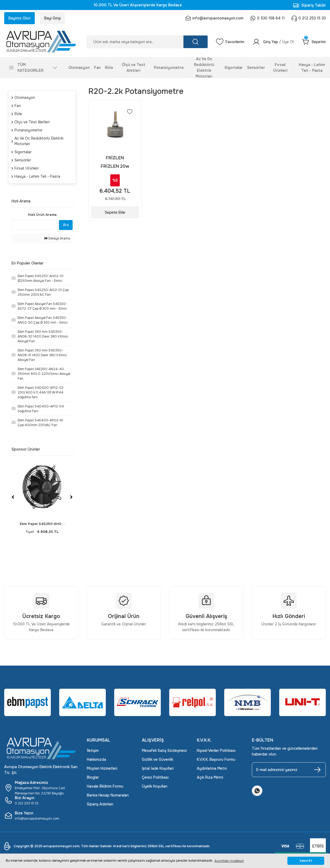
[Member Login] (273, 42)
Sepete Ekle (115, 212)
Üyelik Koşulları (155, 786)
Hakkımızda (96, 759)
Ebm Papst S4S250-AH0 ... (42, 524)
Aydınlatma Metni (212, 768)
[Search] (147, 42)
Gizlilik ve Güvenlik (157, 759)
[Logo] (41, 42)
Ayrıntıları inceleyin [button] (229, 861)
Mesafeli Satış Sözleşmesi (164, 750)
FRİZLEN (115, 158)
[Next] (71, 497)
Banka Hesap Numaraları (108, 795)
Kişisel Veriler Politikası (216, 750)
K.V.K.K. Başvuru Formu (216, 759)
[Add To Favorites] (130, 112)
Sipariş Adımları (100, 804)
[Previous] (13, 497)
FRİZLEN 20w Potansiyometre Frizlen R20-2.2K (115, 167)
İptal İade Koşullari (158, 768)
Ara (66, 225)
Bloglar (93, 777)
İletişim (93, 750)
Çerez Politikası (155, 777)
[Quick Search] (33, 225)
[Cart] (314, 42)
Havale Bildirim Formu (105, 786)
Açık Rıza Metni (210, 777)
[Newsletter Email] (289, 770)
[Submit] (317, 770)
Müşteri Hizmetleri (102, 768)
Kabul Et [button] (306, 861)
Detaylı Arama (57, 238)
